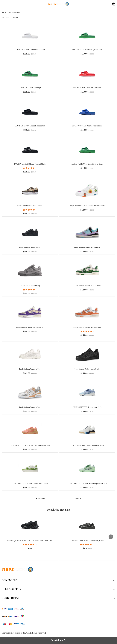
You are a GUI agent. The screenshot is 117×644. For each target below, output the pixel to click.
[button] (3, 4)
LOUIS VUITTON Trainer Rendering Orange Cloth (30, 445)
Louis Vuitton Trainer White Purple (30, 327)
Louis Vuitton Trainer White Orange (87, 327)
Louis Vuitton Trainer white (30, 369)
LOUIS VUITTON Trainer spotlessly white (87, 445)
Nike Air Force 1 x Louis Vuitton (30, 206)
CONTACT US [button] (59, 581)
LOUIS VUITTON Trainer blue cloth (87, 407)
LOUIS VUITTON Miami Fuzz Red (87, 88)
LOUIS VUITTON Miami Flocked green (87, 164)
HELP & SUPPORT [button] (59, 589)
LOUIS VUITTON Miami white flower (30, 50)
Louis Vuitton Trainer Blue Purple (87, 248)
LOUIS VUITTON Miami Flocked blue (87, 126)
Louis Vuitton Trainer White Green (87, 286)
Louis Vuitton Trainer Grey (30, 286)
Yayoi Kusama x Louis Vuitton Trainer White (87, 206)
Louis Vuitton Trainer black (30, 248)
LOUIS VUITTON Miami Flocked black (30, 164)
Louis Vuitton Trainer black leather (87, 369)
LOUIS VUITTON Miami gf (30, 88)
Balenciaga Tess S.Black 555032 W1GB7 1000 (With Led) (30, 541)
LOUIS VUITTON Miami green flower (87, 50)
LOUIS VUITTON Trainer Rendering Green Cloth (87, 483)
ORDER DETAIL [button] (59, 598)
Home (4, 12)
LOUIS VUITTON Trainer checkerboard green (30, 483)
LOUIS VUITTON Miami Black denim (30, 126)
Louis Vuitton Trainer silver (30, 407)
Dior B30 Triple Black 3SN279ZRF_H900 (87, 541)
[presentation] (111, 537)
